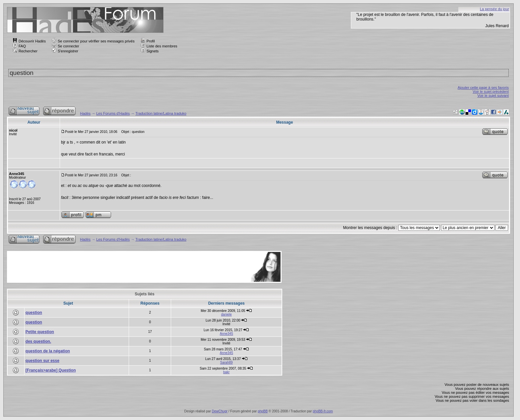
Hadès (85, 113)
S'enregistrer (65, 51)
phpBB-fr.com (323, 411)
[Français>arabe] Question (51, 370)
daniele (227, 314)
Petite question (40, 332)
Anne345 (227, 334)
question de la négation (48, 351)
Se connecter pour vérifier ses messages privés (93, 41)
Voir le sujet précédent (491, 91)
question (34, 313)
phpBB (263, 411)
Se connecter (66, 46)
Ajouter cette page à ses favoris (483, 88)
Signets (150, 51)
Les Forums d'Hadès (113, 113)
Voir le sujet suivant (493, 95)
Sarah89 (227, 362)
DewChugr (220, 411)
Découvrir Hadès (29, 41)
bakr (226, 372)
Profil (148, 41)
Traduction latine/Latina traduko (161, 113)
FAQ (19, 46)
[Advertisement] (129, 267)
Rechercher (25, 51)
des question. (38, 341)
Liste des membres (159, 46)
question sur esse (42, 361)
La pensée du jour (494, 9)
